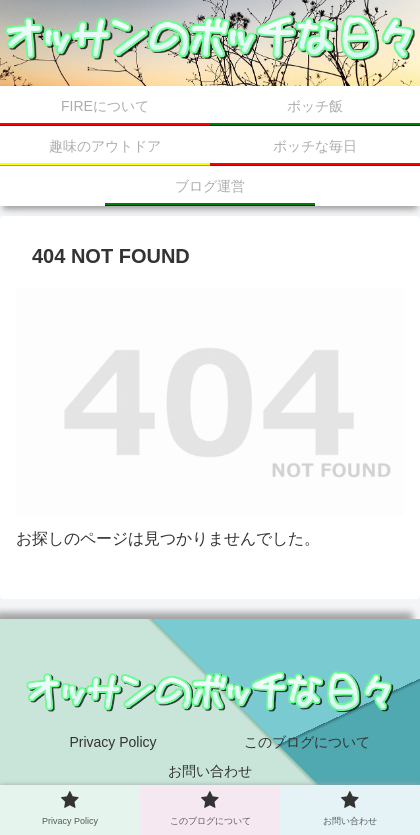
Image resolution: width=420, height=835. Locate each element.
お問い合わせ (210, 771)
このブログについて (307, 742)
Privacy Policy (112, 742)
